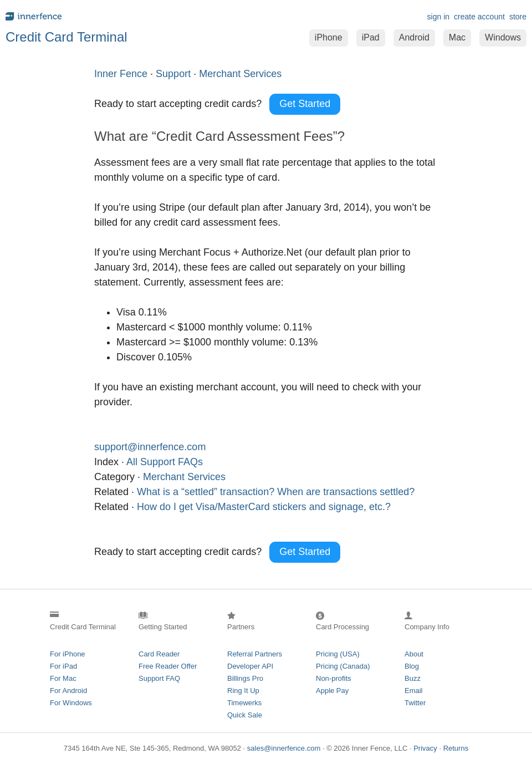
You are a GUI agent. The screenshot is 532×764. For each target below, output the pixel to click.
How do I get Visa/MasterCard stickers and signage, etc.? (264, 507)
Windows (503, 37)
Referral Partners (255, 654)
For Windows (71, 703)
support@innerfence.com (150, 447)
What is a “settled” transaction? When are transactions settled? (276, 492)
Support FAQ (159, 678)
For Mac (63, 678)
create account (479, 17)
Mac (457, 37)
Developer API (250, 666)
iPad (371, 37)
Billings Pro (245, 678)
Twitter (415, 703)
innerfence (133, 16)
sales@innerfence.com (284, 748)
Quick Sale (245, 715)
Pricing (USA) (338, 654)
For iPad (63, 666)
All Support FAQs (165, 462)
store (518, 17)
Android (414, 37)
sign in (438, 17)
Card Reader (159, 654)
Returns (456, 748)
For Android (68, 691)
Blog (412, 666)
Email (414, 691)
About (414, 654)
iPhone (329, 37)
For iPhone (68, 654)
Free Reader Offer (168, 666)
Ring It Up (243, 691)
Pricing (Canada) (343, 666)
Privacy (425, 748)
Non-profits (334, 678)
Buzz (413, 678)
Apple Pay (332, 691)
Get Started (305, 104)
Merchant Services (184, 477)
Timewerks (244, 703)
